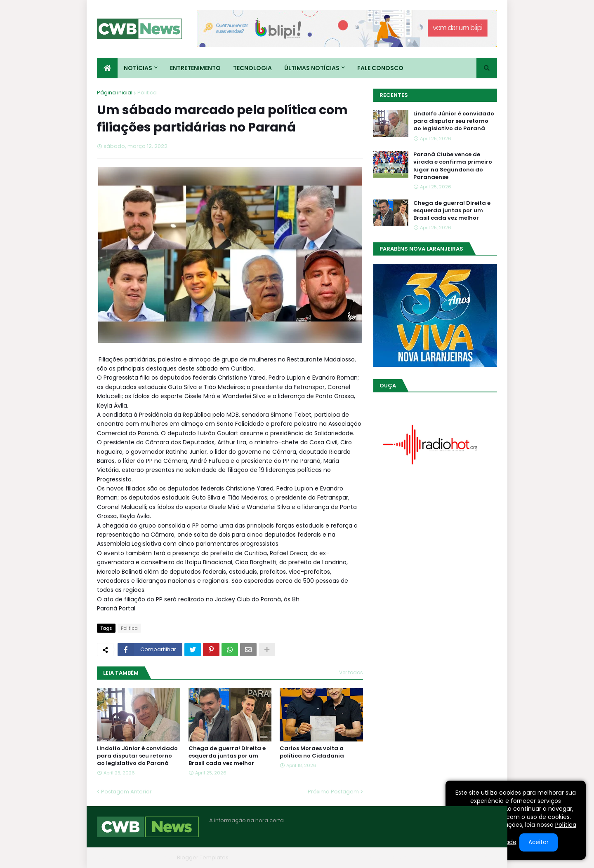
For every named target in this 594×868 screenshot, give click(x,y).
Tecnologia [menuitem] (252, 68)
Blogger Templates (203, 857)
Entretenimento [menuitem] (195, 68)
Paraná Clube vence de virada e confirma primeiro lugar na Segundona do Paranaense (453, 166)
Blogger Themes (151, 857)
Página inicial (115, 93)
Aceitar (539, 842)
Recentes (394, 95)
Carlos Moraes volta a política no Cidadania (312, 752)
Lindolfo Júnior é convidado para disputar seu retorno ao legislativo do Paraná (137, 756)
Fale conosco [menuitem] (380, 68)
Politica (147, 93)
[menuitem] (107, 68)
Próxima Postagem (333, 792)
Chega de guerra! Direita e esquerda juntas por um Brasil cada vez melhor (227, 756)
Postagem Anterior (126, 792)
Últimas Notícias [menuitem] (312, 68)
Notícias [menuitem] (138, 68)
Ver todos (351, 672)
